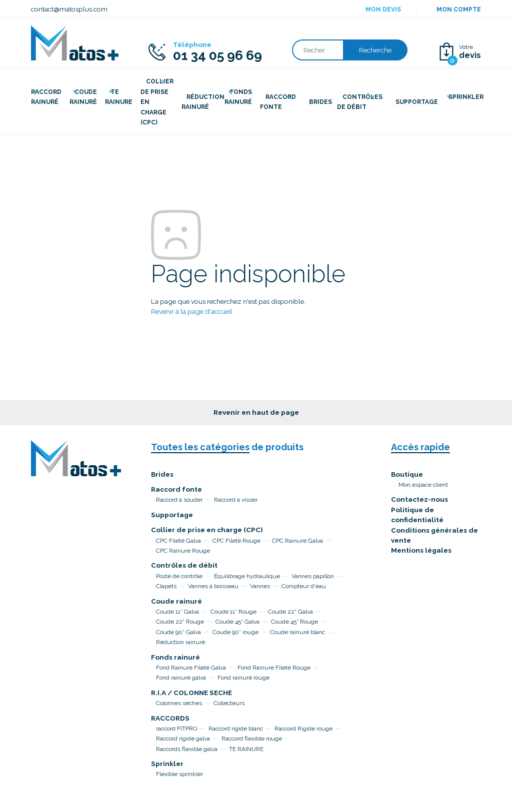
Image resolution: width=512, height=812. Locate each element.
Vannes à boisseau (213, 586)
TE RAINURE (246, 749)
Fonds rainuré (175, 657)
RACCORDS (170, 718)
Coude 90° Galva (178, 632)
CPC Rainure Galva (297, 541)
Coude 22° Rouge (180, 622)
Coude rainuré (176, 601)
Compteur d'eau (304, 586)
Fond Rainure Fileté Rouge (274, 668)
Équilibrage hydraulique (247, 576)
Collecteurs (229, 703)
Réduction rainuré (180, 642)
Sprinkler (167, 764)
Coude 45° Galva (237, 622)
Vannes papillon (313, 576)
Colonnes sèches (179, 703)
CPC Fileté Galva (178, 541)
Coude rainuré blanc (297, 632)
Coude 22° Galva (290, 612)
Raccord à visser (236, 500)
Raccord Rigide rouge (303, 729)
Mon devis (383, 9)
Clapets (166, 586)
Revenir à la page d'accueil (192, 311)
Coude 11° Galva (177, 612)
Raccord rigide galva (183, 739)
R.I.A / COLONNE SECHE (191, 693)
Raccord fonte (176, 489)
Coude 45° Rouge (294, 622)
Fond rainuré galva (181, 678)
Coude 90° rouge (235, 632)
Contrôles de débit (184, 565)
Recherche (375, 50)
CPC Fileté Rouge (236, 541)
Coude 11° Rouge (233, 612)
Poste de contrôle (179, 576)
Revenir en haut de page (256, 412)
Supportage (172, 515)
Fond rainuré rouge (243, 678)
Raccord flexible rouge (252, 739)
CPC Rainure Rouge (183, 551)
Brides (162, 474)
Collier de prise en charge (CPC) (207, 530)
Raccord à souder (179, 500)
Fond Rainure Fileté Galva (191, 668)
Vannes (260, 586)
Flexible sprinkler (179, 774)
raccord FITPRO (176, 729)
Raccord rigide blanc (236, 729)
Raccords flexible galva (187, 749)
